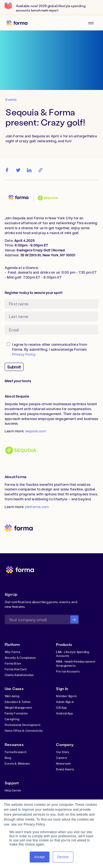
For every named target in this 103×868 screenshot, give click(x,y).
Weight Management (19, 708)
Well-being (12, 696)
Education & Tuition (18, 702)
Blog (8, 758)
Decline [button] (63, 857)
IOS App (61, 708)
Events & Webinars (17, 764)
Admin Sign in (65, 702)
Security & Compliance (20, 658)
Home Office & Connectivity (24, 731)
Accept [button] (40, 857)
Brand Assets (65, 769)
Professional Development (23, 725)
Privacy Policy (24, 354)
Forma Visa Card (16, 669)
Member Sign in (66, 696)
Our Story (63, 752)
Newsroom (63, 764)
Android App (64, 713)
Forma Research (16, 752)
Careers (61, 758)
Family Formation (16, 713)
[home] (19, 23)
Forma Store (13, 663)
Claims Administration (19, 675)
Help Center (13, 790)
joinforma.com (37, 507)
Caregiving (12, 719)
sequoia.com (36, 431)
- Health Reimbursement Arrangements (76, 663)
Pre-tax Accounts (68, 671)
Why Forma (12, 652)
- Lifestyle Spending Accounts (73, 654)
